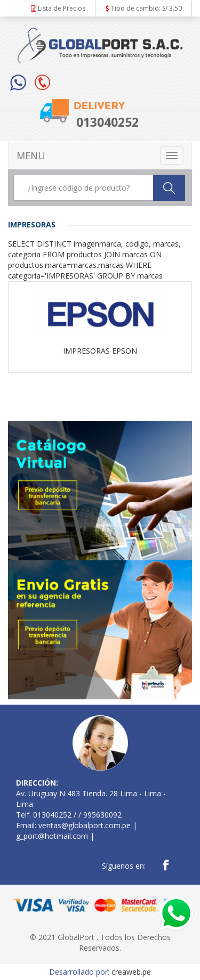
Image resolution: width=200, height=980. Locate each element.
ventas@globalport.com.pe (85, 825)
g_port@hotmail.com (52, 836)
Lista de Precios (58, 8)
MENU (31, 156)
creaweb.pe (131, 972)
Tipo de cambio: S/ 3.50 (144, 8)
